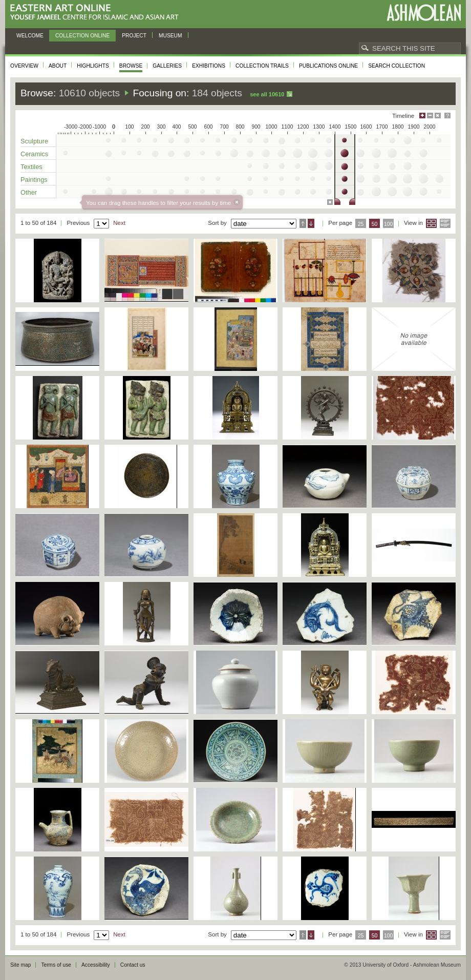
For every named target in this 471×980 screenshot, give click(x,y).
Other (29, 192)
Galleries (167, 66)
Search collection (397, 66)
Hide (438, 116)
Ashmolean (424, 13)
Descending (311, 223)
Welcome (30, 36)
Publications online (328, 66)
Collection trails (262, 66)
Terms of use (56, 965)
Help (447, 116)
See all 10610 (267, 94)
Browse (131, 66)
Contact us (133, 965)
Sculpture (34, 141)
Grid (431, 223)
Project (134, 36)
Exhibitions (209, 66)
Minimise (430, 116)
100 (388, 224)
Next (119, 223)
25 (361, 224)
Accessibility (96, 965)
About (58, 66)
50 (375, 224)
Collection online (82, 36)
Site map (20, 965)
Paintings (34, 180)
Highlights (93, 66)
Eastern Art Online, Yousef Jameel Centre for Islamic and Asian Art (97, 13)
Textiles (31, 167)
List (445, 223)
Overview (24, 66)
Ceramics (34, 154)
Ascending (303, 223)
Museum (170, 36)
